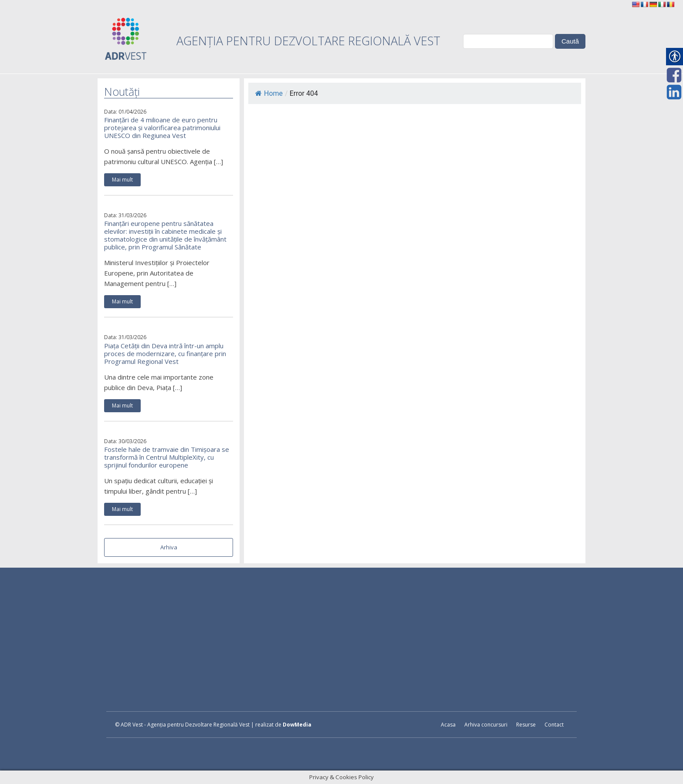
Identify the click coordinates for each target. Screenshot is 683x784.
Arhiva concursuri (486, 725)
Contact (554, 725)
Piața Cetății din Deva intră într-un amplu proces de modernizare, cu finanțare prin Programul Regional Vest (165, 353)
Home (269, 93)
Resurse (526, 725)
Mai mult (122, 180)
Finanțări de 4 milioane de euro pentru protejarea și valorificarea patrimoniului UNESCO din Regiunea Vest (162, 128)
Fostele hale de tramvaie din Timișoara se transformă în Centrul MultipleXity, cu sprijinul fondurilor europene (167, 457)
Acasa (448, 725)
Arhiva (169, 547)
